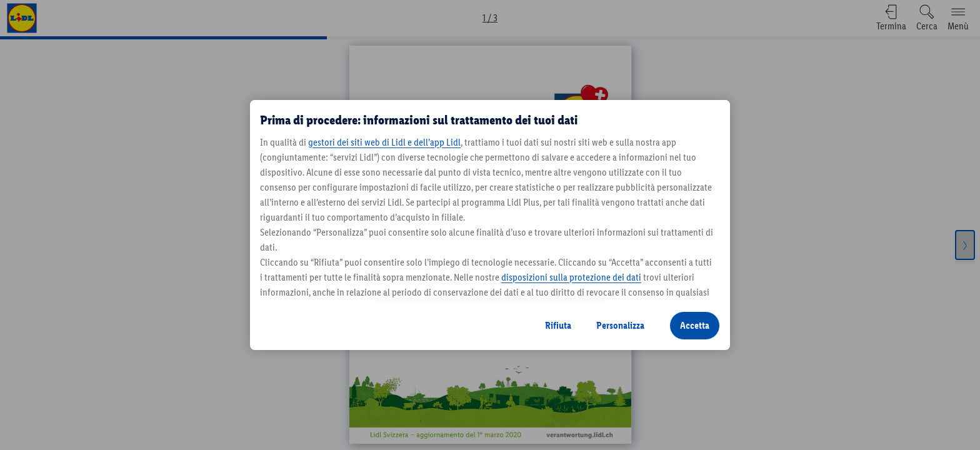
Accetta (695, 325)
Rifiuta (558, 325)
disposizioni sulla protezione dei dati (571, 277)
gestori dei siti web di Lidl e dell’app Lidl (384, 142)
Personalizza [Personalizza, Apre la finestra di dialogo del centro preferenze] (620, 325)
